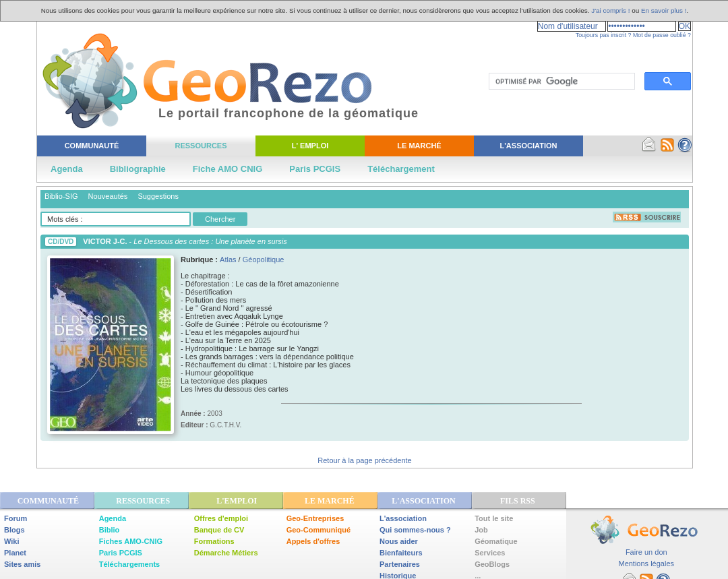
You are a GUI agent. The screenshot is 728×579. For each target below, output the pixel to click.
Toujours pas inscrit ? (604, 35)
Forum (16, 518)
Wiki (12, 541)
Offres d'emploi (221, 518)
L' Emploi (310, 146)
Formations (214, 541)
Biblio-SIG (61, 196)
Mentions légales (646, 563)
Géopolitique (264, 260)
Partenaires (400, 564)
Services (490, 553)
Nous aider (399, 541)
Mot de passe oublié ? (662, 35)
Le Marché (419, 146)
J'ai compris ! (610, 10)
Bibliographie (138, 169)
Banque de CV (219, 530)
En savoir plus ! (664, 10)
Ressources (201, 146)
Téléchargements (129, 564)
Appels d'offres (313, 541)
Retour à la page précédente (364, 460)
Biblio (110, 530)
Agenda (67, 169)
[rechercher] (560, 82)
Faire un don (646, 552)
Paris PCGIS (315, 169)
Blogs (14, 530)
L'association (403, 518)
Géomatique (496, 541)
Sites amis (22, 564)
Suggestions (158, 196)
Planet (15, 553)
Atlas (228, 260)
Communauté (92, 146)
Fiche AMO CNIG (228, 169)
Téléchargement (401, 169)
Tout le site (494, 518)
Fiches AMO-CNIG (131, 541)
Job (481, 530)
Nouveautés (108, 196)
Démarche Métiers (226, 553)
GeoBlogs (492, 564)
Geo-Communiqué (318, 530)
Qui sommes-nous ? (415, 530)
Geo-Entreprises (315, 518)
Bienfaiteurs (401, 553)
